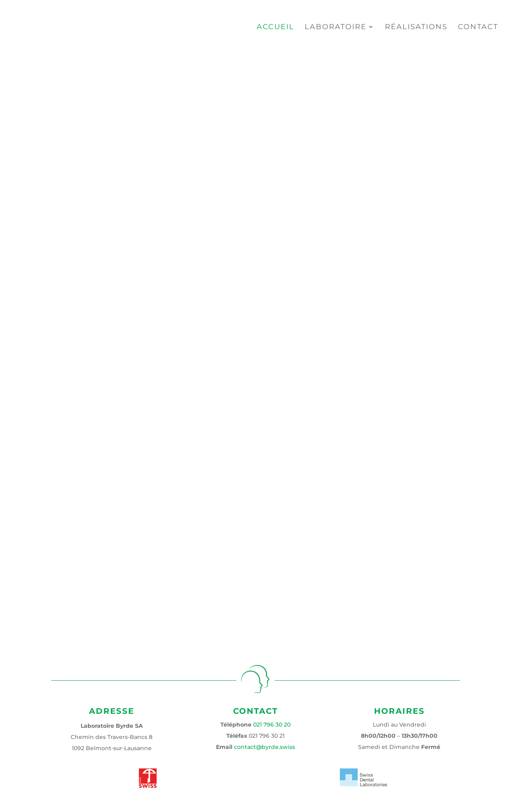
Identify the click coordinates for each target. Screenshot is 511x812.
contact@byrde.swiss (264, 747)
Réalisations (416, 28)
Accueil (275, 28)
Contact (478, 28)
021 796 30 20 (272, 725)
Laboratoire (336, 28)
